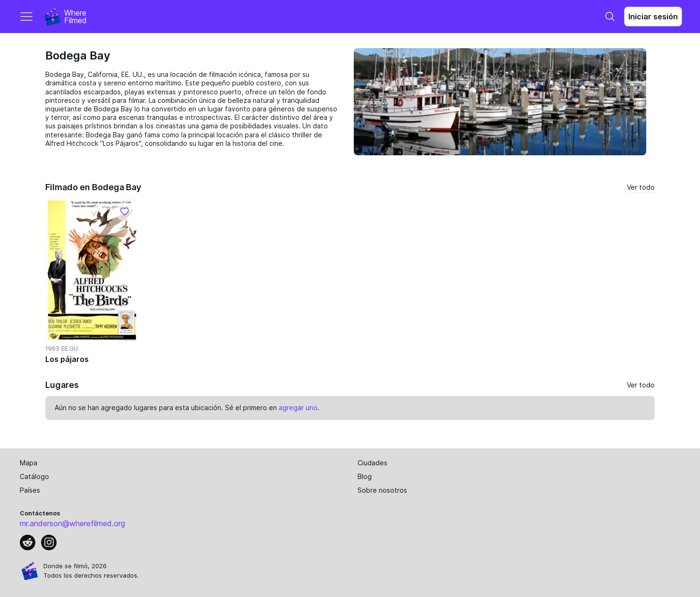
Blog (365, 476)
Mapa (29, 463)
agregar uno (298, 408)
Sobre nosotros (382, 490)
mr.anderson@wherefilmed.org (72, 523)
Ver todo (641, 187)
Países (30, 490)
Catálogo (34, 476)
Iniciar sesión (653, 17)
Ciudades (372, 463)
